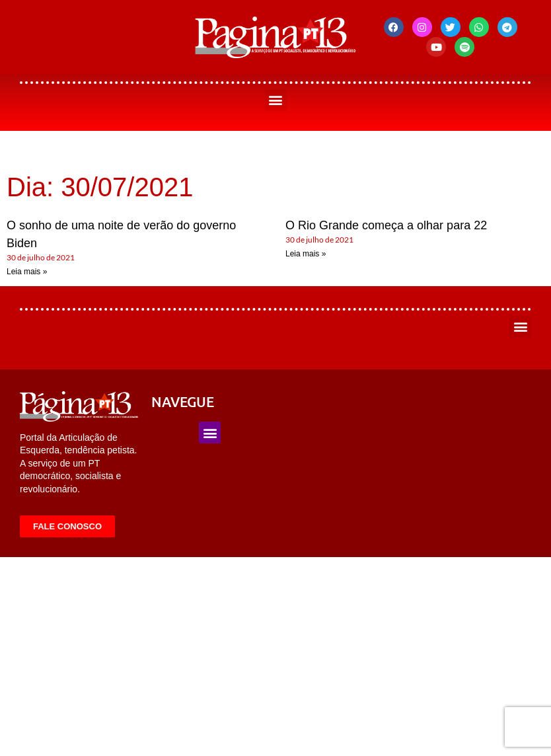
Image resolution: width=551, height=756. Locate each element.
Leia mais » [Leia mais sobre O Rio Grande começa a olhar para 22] (306, 254)
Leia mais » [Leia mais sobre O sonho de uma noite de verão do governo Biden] (27, 272)
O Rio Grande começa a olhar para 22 (386, 225)
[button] (276, 100)
